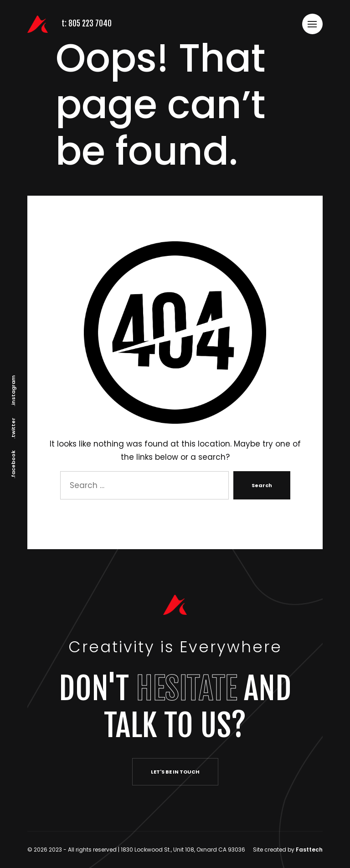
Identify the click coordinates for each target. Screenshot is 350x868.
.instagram (13, 391)
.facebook (13, 464)
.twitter (13, 428)
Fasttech (309, 850)
